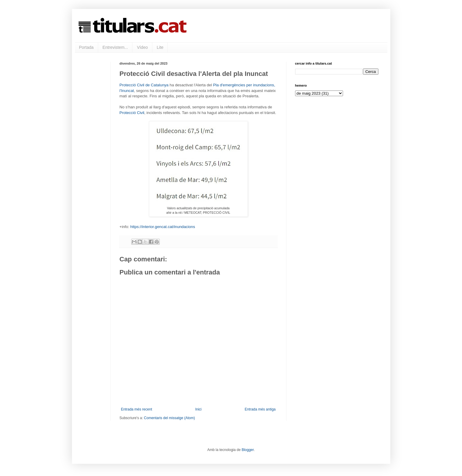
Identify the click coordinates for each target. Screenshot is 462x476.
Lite (160, 47)
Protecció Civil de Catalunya (144, 85)
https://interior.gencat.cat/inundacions (163, 227)
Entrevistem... (115, 47)
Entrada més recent (137, 409)
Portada (86, 47)
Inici (198, 409)
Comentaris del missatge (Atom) (169, 418)
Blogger (248, 450)
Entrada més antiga (260, 409)
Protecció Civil (132, 113)
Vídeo (142, 47)
